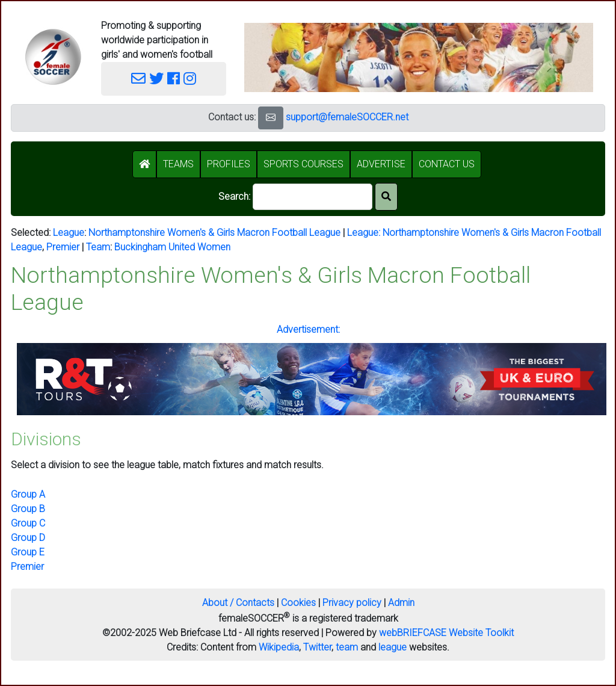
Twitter (317, 647)
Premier (63, 247)
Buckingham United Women (172, 247)
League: (365, 233)
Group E (28, 552)
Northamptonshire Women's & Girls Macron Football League (214, 233)
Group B (28, 509)
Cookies (298, 603)
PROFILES (229, 164)
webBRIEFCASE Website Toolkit (446, 633)
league (393, 647)
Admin (401, 603)
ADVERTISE (381, 164)
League (69, 233)
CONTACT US (447, 164)
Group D (28, 538)
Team (98, 247)
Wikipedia (279, 647)
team (347, 647)
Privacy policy (352, 603)
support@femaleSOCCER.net (347, 117)
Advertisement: (308, 329)
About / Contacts (238, 603)
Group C (28, 523)
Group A (28, 494)
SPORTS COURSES (303, 164)
